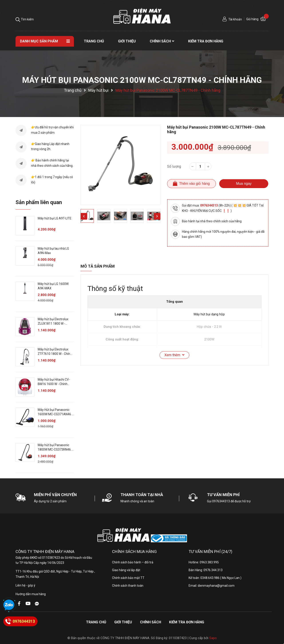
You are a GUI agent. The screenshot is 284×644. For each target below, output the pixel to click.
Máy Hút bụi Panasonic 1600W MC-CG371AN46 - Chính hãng (55, 414)
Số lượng (174, 166)
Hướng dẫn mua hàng (31, 594)
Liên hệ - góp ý (25, 585)
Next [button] (157, 216)
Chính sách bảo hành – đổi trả (133, 562)
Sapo (213, 638)
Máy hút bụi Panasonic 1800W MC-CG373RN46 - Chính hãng (55, 449)
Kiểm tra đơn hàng (187, 622)
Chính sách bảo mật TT (128, 578)
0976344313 (209, 205)
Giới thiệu (123, 622)
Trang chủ (96, 622)
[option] (120, 165)
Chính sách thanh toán (128, 586)
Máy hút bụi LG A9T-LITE (55, 218)
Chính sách (151, 622)
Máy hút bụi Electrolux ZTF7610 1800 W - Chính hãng (55, 354)
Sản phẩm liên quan (39, 202)
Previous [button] (84, 216)
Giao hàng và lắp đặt (126, 570)
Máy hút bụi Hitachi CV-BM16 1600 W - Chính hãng (54, 384)
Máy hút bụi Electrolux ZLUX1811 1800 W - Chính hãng (53, 323)
